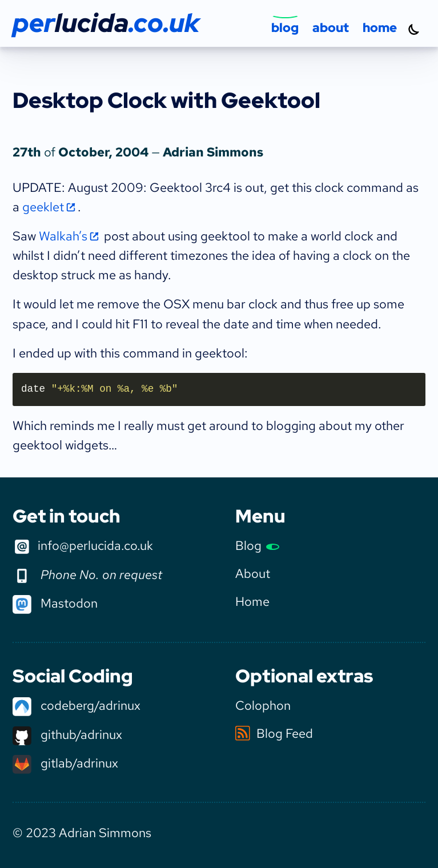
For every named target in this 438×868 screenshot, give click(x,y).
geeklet (43, 207)
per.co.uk (106, 23)
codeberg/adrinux (77, 705)
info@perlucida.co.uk (83, 546)
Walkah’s (63, 236)
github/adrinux (67, 734)
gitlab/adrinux (65, 763)
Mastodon (55, 603)
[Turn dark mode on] (414, 29)
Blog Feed (274, 733)
